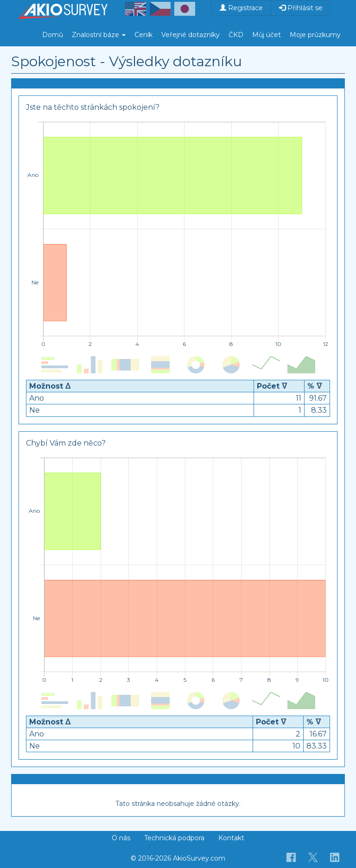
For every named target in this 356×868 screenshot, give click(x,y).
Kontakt (231, 838)
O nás (121, 838)
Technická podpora (174, 838)
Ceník (143, 35)
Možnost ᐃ (50, 386)
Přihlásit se (301, 8)
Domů (53, 35)
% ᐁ (315, 386)
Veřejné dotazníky (191, 35)
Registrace (241, 8)
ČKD (236, 35)
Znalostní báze (99, 35)
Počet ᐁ (272, 386)
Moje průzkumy (315, 35)
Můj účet (267, 35)
